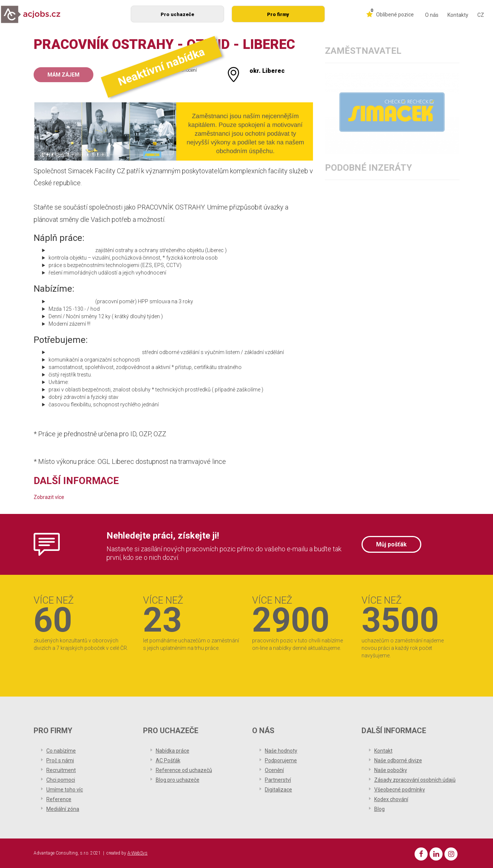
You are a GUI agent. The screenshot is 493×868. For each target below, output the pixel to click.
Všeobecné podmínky (400, 790)
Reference (59, 799)
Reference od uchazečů (184, 770)
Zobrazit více (49, 497)
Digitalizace (278, 790)
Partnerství (278, 780)
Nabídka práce (173, 751)
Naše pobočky (391, 770)
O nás (432, 15)
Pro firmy (278, 14)
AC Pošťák (168, 760)
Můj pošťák (391, 544)
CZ (481, 15)
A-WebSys (137, 853)
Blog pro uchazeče (178, 780)
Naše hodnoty (281, 751)
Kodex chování (391, 799)
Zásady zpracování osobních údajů (415, 780)
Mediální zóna (63, 809)
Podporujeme (281, 760)
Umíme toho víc (65, 790)
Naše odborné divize (398, 760)
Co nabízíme (61, 751)
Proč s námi (60, 760)
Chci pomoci (61, 780)
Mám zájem (63, 75)
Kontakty (458, 15)
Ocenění (274, 770)
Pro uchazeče (177, 14)
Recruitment (61, 770)
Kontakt (383, 751)
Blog (379, 809)
